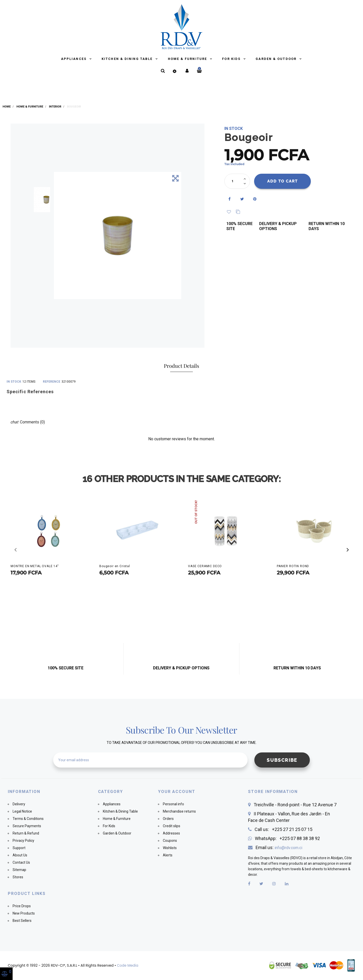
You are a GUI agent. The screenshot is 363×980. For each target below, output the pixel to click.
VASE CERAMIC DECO (205, 566)
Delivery (19, 804)
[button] (348, 550)
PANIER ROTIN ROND (293, 566)
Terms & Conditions (28, 819)
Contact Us (21, 862)
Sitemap (19, 870)
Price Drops (22, 906)
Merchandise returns (179, 811)
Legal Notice (22, 811)
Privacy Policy (23, 841)
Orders (168, 819)
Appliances (74, 59)
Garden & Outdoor (277, 59)
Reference (52, 382)
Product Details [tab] (181, 366)
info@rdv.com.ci (288, 848)
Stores (18, 877)
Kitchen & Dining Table (128, 59)
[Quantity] (235, 181)
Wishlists (170, 848)
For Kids (232, 59)
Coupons (170, 841)
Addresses (171, 833)
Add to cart (282, 181)
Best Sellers (22, 921)
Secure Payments (27, 826)
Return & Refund (26, 833)
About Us (20, 855)
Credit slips (172, 826)
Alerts (168, 855)
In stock (14, 382)
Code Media (128, 965)
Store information (273, 792)
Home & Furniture (188, 59)
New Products (24, 913)
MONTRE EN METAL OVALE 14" (35, 566)
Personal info (173, 804)
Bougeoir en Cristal (115, 566)
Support (19, 848)
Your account (177, 792)
